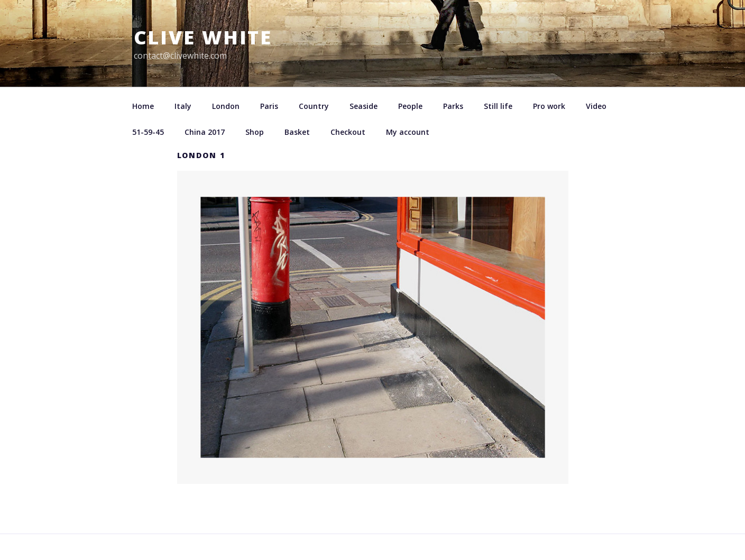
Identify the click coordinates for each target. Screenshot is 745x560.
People (410, 106)
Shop (255, 132)
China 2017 (205, 132)
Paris (269, 106)
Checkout (348, 132)
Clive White (203, 37)
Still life (498, 106)
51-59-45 (148, 132)
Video (596, 106)
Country (314, 106)
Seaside (364, 106)
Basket (297, 132)
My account (408, 132)
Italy (183, 106)
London (226, 106)
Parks (453, 106)
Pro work (549, 106)
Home (143, 106)
